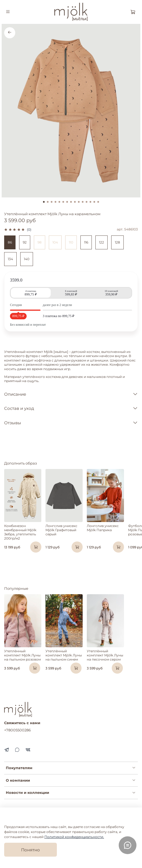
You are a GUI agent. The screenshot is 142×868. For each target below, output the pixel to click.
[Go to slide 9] (75, 202)
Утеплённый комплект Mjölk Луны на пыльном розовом (22, 655)
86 (10, 242)
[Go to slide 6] (63, 202)
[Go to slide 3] (52, 202)
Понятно (31, 850)
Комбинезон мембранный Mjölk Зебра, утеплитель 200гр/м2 (20, 532)
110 (71, 242)
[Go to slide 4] (55, 202)
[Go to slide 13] (90, 202)
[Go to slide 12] (87, 202)
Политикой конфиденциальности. (74, 837)
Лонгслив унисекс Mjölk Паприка (103, 528)
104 (55, 242)
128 (117, 242)
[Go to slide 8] (71, 202)
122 (102, 242)
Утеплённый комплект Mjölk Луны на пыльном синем (64, 655)
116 (86, 242)
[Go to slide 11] (83, 202)
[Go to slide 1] (44, 202)
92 (25, 242)
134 (10, 259)
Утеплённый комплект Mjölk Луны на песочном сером (105, 655)
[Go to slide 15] (98, 202)
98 (40, 242)
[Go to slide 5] (59, 202)
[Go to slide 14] (94, 202)
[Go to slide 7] (67, 202)
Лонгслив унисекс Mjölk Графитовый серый (61, 530)
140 (27, 259)
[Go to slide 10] (79, 202)
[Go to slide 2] (48, 202)
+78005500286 (17, 730)
